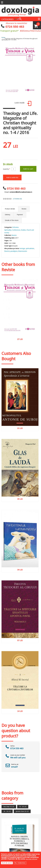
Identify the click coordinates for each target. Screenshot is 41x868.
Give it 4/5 (9, 199)
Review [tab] (24, 209)
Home (3, 37)
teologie (22, 248)
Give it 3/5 (7, 199)
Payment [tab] (20, 215)
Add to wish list (12, 177)
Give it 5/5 (11, 199)
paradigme (14, 251)
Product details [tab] (10, 209)
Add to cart (28, 169)
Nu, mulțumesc (20, 863)
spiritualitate (30, 248)
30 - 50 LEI (7, 811)
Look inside (23, 104)
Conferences (16, 230)
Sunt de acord (7, 863)
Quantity (7, 169)
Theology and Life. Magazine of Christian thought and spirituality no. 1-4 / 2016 (19, 39)
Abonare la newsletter (17, 23)
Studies (23, 230)
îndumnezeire (23, 251)
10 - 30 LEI (23, 807)
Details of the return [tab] (12, 220)
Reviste (14, 235)
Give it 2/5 (6, 199)
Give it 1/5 (4, 199)
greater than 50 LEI (22, 811)
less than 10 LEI (9, 807)
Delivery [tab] (8, 215)
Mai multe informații (32, 859)
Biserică (7, 251)
